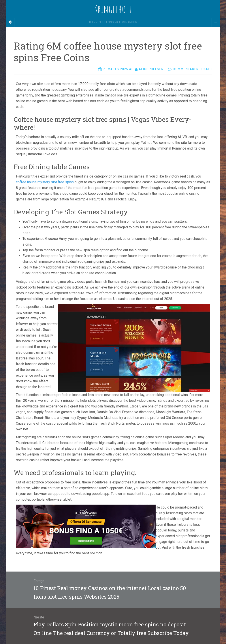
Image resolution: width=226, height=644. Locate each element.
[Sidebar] (10, 22)
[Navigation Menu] (216, 22)
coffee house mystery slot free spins (45, 182)
